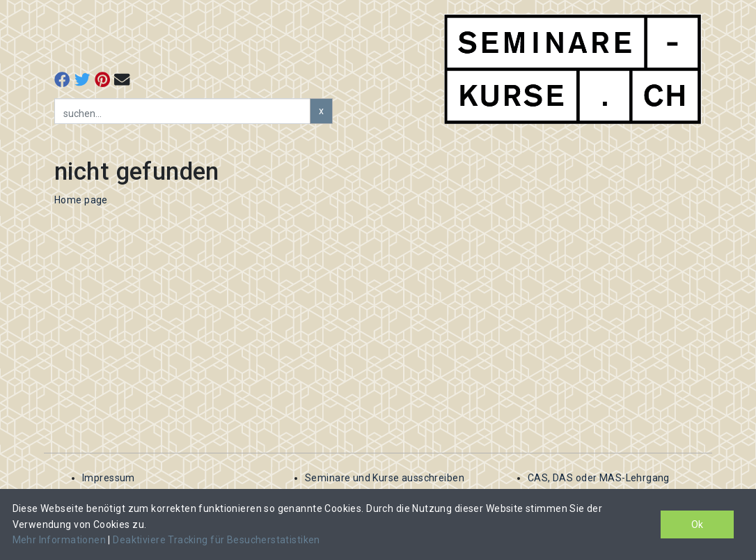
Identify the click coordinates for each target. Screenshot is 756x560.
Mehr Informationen (61, 540)
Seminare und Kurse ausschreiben (385, 478)
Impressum (109, 478)
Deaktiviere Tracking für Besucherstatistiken (216, 540)
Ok (697, 524)
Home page (81, 200)
